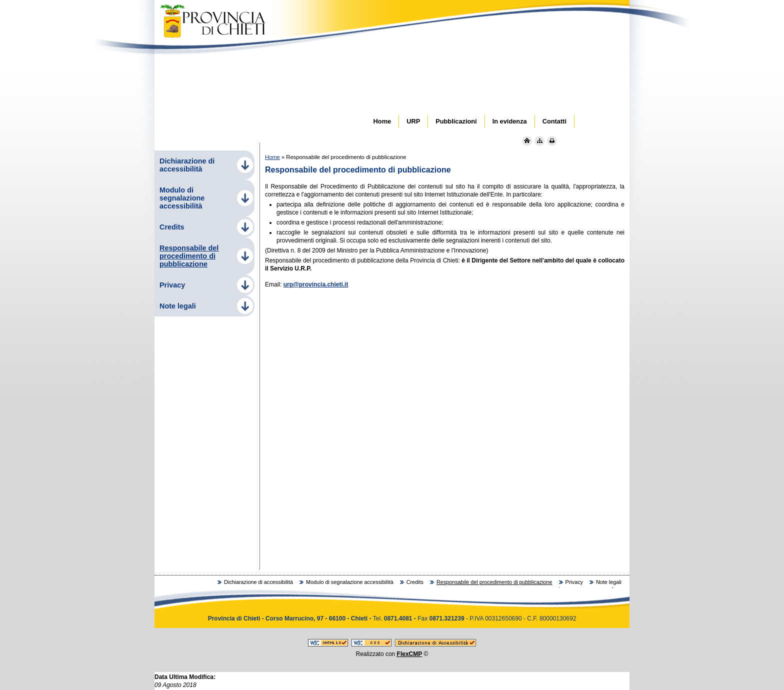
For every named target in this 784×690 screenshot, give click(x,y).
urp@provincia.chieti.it (316, 284)
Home (272, 157)
